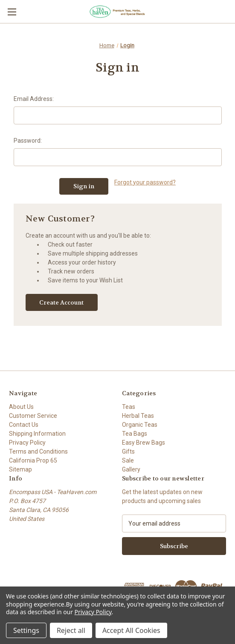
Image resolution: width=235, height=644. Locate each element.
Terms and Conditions (38, 451)
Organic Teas (140, 425)
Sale (128, 460)
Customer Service (33, 416)
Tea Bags (135, 434)
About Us (21, 407)
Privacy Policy (27, 443)
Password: (28, 141)
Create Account (61, 302)
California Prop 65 (33, 460)
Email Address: (34, 99)
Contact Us (24, 425)
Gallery (131, 469)
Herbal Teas (138, 416)
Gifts (128, 451)
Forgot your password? (145, 182)
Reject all (71, 630)
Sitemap (20, 469)
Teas (129, 407)
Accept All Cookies (131, 630)
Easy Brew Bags (144, 443)
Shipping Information (37, 434)
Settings (26, 630)
